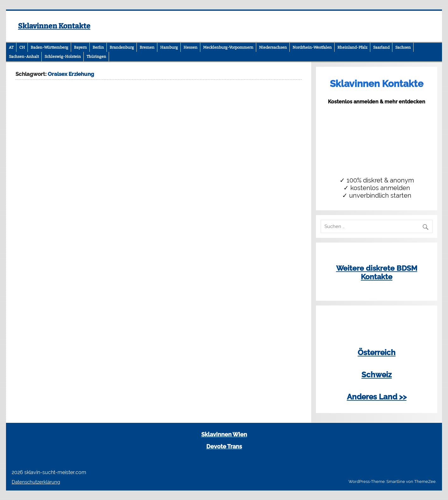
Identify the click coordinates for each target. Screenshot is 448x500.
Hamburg (169, 47)
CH (22, 47)
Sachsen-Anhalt (24, 57)
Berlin (98, 47)
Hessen (191, 47)
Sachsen (403, 47)
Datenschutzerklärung (36, 482)
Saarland (381, 47)
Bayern (80, 47)
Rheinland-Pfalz (352, 47)
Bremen (147, 47)
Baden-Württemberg (49, 47)
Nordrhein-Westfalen (312, 47)
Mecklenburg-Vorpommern (228, 47)
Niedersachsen (273, 47)
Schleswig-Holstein (63, 57)
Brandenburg (122, 47)
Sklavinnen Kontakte (54, 26)
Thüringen (96, 57)
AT (11, 47)
